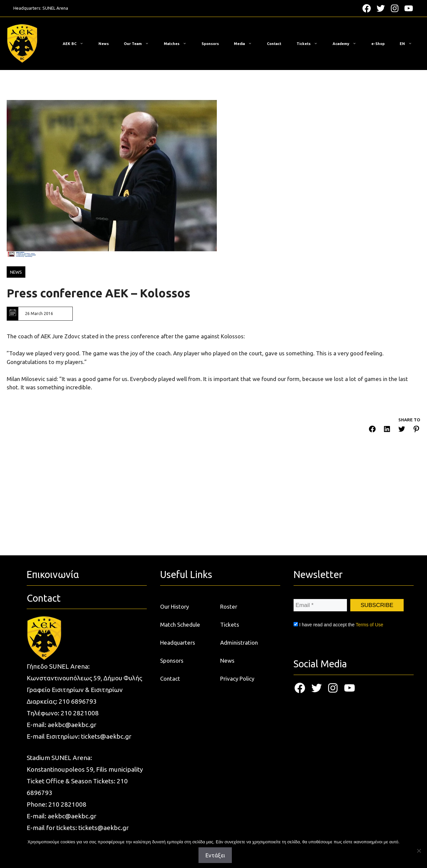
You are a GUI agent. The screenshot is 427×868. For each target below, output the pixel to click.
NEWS (16, 272)
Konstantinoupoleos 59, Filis (68, 769)
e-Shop (378, 44)
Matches (178, 44)
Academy (348, 44)
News (104, 44)
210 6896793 (78, 701)
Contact (274, 44)
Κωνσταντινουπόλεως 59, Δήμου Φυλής (84, 678)
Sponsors (210, 44)
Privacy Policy (237, 678)
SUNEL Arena (55, 8)
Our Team (140, 44)
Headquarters (178, 642)
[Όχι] (419, 851)
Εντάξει (215, 855)
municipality (126, 769)
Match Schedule (180, 624)
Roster (229, 606)
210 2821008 (80, 713)
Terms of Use (369, 625)
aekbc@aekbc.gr (72, 725)
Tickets (310, 44)
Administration (239, 642)
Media (246, 44)
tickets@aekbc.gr (106, 736)
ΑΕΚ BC (76, 44)
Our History (174, 606)
